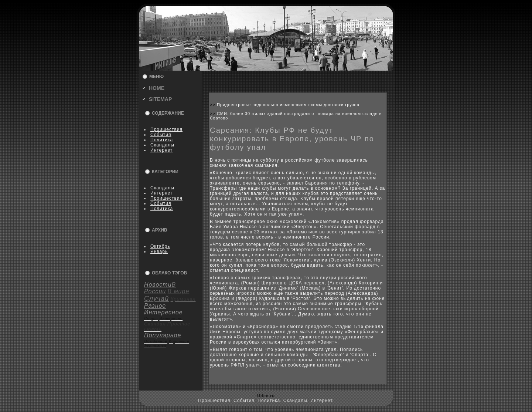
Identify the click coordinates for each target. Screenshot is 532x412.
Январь (159, 251)
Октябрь (160, 246)
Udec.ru (266, 396)
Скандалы (162, 145)
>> (213, 105)
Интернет (161, 150)
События (161, 135)
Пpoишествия (166, 129)
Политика (162, 140)
